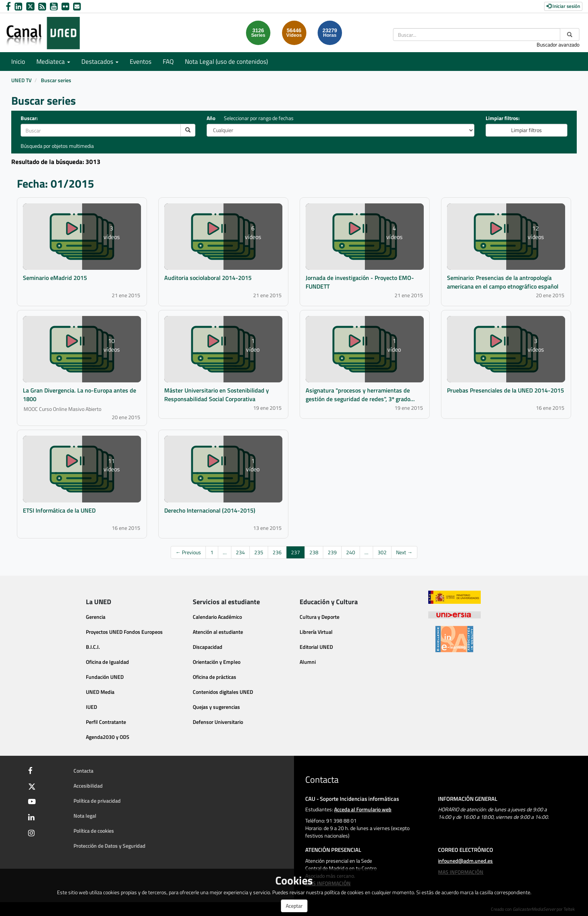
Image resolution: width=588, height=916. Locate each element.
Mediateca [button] (53, 62)
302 (382, 552)
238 (314, 552)
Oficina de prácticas (214, 677)
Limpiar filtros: (503, 118)
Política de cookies (94, 831)
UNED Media (100, 692)
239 (332, 552)
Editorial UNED (316, 647)
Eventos (141, 62)
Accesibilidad (88, 786)
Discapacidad (208, 647)
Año (211, 118)
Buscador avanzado (558, 44)
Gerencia (96, 617)
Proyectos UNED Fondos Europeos (124, 632)
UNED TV (21, 80)
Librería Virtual (316, 632)
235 (259, 552)
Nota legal (85, 816)
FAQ (168, 62)
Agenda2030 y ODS (108, 737)
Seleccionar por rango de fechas (259, 118)
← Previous (188, 552)
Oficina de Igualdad (107, 662)
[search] (188, 130)
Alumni (308, 662)
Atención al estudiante (218, 632)
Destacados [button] (100, 62)
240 (351, 552)
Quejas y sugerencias (216, 707)
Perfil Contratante (106, 722)
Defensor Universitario (218, 722)
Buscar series (56, 80)
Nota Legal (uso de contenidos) (226, 62)
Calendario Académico (217, 617)
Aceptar (294, 906)
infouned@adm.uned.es (465, 861)
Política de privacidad (97, 801)
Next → (404, 552)
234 (240, 552)
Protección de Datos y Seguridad (109, 846)
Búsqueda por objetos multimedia (57, 146)
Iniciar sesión (563, 6)
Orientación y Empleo (217, 662)
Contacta (83, 771)
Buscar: (29, 118)
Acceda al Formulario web (363, 809)
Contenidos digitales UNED (223, 692)
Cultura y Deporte (319, 617)
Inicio (18, 62)
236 (277, 552)
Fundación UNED (105, 677)
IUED (91, 707)
